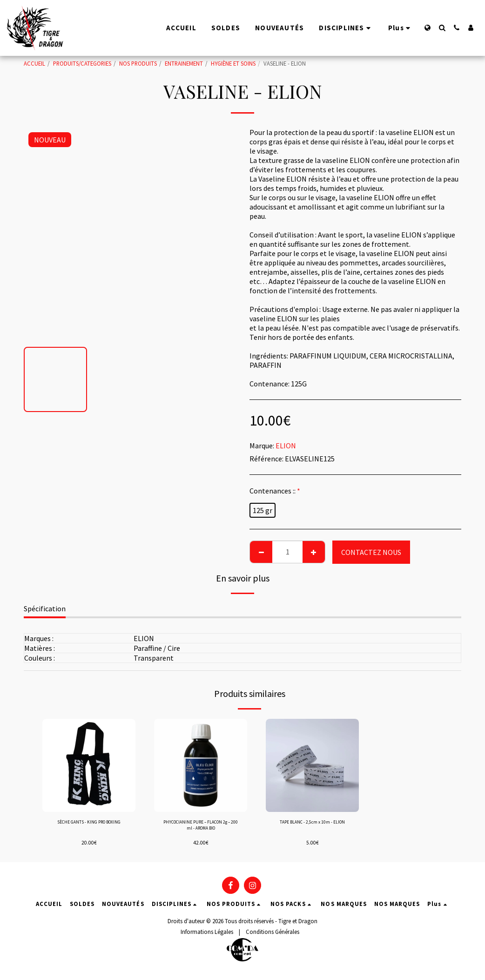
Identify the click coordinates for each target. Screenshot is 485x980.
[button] (442, 28)
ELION (286, 446)
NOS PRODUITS (138, 63)
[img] (89, 765)
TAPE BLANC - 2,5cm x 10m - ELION (312, 828)
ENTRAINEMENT (184, 63)
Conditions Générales (273, 936)
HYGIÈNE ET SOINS (233, 63)
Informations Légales (207, 936)
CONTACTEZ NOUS (371, 552)
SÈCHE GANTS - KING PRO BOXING (89, 828)
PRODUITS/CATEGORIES (82, 63)
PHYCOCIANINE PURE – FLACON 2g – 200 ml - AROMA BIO (201, 828)
